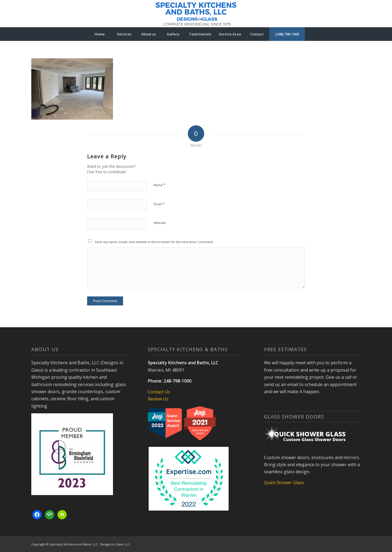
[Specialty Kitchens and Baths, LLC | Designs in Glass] (196, 14)
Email (159, 204)
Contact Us (159, 392)
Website (160, 223)
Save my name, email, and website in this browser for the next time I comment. (154, 242)
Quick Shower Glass (284, 483)
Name (160, 185)
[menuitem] (99, 34)
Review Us (158, 399)
